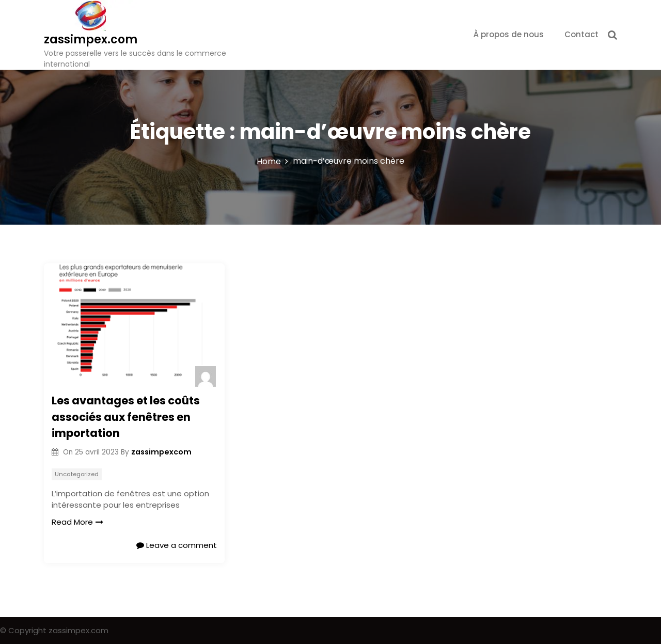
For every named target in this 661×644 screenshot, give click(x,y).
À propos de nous (509, 34)
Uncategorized (77, 474)
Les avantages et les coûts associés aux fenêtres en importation (126, 417)
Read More (77, 522)
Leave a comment (177, 545)
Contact (581, 34)
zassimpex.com (91, 40)
